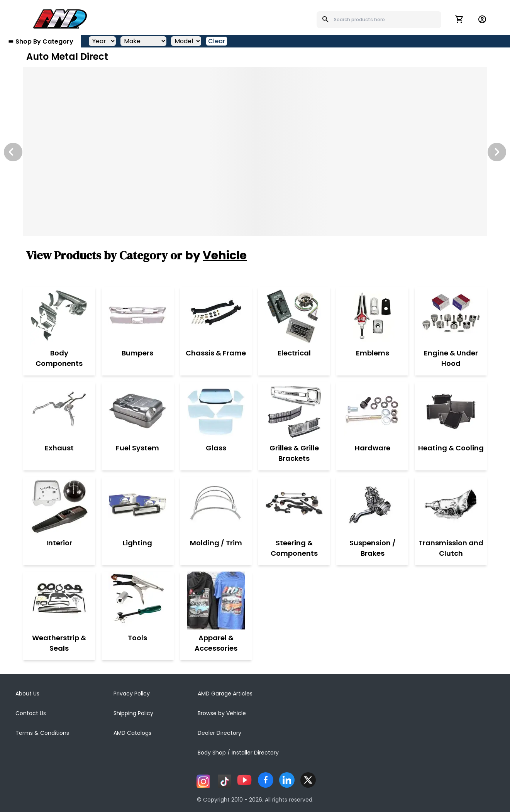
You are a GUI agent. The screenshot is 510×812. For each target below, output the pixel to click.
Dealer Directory (219, 733)
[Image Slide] (255, 151)
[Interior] (59, 506)
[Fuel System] (137, 411)
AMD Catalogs (132, 733)
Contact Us (31, 713)
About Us (27, 694)
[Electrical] (294, 316)
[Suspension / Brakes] (372, 506)
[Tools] (137, 601)
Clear (217, 41)
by (216, 255)
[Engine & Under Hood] (451, 316)
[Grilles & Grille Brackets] (294, 411)
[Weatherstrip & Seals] (59, 601)
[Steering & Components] (294, 506)
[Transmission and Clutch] (451, 506)
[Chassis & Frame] (216, 316)
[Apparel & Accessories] (216, 601)
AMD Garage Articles (225, 694)
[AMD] (60, 19)
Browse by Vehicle (222, 713)
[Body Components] (59, 316)
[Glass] (216, 411)
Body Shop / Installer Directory (238, 753)
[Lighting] (137, 506)
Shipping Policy (133, 713)
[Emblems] (373, 316)
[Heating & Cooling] (451, 411)
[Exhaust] (59, 411)
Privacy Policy (132, 694)
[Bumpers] (137, 316)
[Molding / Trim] (216, 506)
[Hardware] (373, 411)
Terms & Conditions (42, 733)
